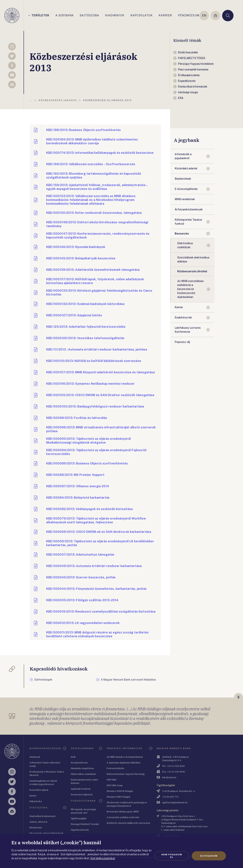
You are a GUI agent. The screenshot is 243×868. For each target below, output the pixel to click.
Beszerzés (182, 234)
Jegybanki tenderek (81, 789)
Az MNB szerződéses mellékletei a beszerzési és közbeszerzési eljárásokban (191, 289)
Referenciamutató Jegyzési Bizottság (126, 774)
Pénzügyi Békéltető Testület (85, 824)
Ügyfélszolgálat (79, 818)
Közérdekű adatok (186, 168)
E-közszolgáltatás (186, 189)
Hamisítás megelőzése (82, 768)
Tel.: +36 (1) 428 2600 (173, 766)
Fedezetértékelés (116, 768)
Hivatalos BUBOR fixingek (120, 791)
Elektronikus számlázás (185, 245)
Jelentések (35, 757)
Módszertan (36, 827)
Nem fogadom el (172, 856)
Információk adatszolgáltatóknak (46, 833)
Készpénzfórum (79, 763)
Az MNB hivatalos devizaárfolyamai (125, 757)
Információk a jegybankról (183, 156)
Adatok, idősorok (38, 822)
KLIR (73, 757)
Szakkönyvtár (183, 318)
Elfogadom (209, 856)
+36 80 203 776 (170, 797)
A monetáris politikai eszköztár (123, 817)
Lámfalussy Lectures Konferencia (188, 330)
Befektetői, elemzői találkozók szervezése (129, 823)
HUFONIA (112, 780)
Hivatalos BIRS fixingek (119, 797)
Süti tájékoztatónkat (103, 858)
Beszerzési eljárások (82, 794)
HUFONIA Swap (115, 785)
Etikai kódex (36, 801)
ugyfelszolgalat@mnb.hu (175, 802)
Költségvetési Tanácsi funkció (188, 222)
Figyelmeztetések (80, 830)
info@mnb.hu (169, 777)
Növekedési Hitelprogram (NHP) (123, 812)
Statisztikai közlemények (43, 816)
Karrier (179, 307)
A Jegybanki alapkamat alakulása (123, 763)
